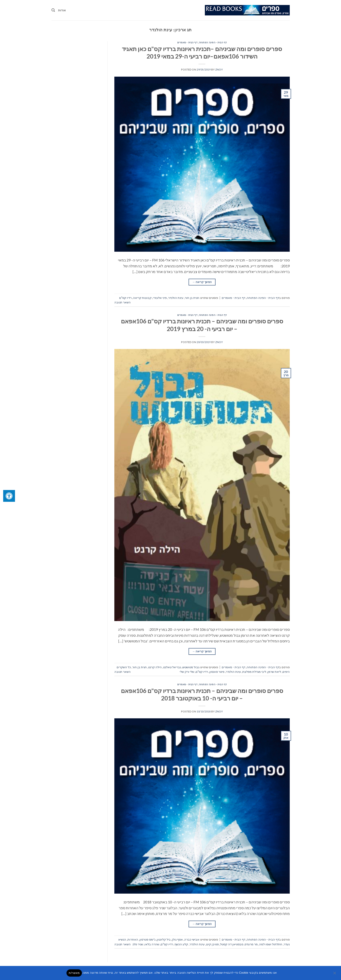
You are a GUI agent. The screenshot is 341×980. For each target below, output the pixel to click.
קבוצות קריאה (142, 298)
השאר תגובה (123, 302)
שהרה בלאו (152, 944)
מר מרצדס (251, 944)
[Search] (53, 10)
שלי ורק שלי (187, 672)
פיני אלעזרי (160, 298)
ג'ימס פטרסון (147, 939)
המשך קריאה (202, 282)
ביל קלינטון (164, 939)
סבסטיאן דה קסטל (232, 944)
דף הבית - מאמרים (187, 42)
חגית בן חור (192, 298)
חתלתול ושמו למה (271, 944)
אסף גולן (177, 939)
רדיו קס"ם (125, 298)
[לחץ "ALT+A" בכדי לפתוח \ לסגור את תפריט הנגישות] (9, 496)
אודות (62, 10)
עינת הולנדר (176, 298)
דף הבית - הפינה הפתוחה (213, 42)
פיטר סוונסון (217, 672)
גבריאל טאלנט (172, 667)
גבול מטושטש (191, 667)
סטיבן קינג (212, 944)
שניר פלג (138, 944)
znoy (219, 69)
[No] (335, 974)
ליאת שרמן (274, 672)
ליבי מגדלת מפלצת (254, 672)
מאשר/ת (74, 973)
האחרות (133, 939)
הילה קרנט (155, 667)
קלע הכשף (181, 944)
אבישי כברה (192, 939)
